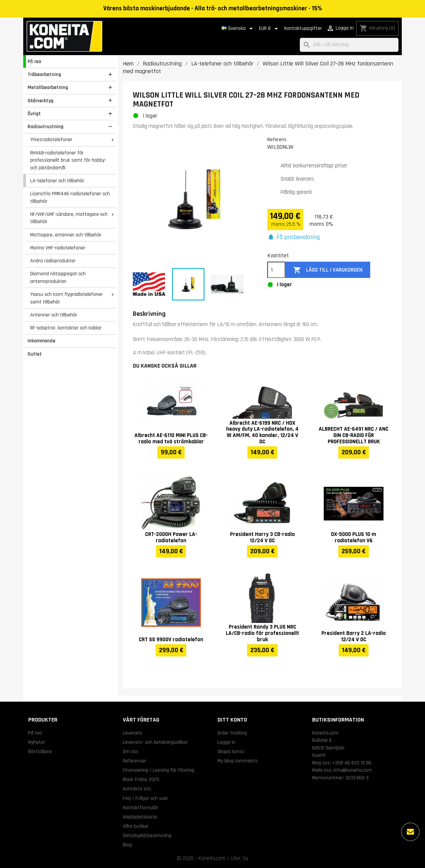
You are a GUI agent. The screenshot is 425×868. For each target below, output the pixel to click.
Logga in (226, 742)
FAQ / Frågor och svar (145, 798)
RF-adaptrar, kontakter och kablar (66, 328)
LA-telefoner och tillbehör (57, 181)
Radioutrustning (45, 127)
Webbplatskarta (140, 817)
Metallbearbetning (48, 87)
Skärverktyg (41, 101)
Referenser (135, 761)
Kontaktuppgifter (303, 28)
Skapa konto (231, 751)
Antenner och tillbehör (54, 315)
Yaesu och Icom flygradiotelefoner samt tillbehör (67, 298)
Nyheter (37, 742)
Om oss (131, 751)
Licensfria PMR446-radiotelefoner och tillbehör (70, 197)
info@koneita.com (353, 770)
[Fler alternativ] (410, 832)
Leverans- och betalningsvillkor (155, 742)
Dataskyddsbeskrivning (147, 835)
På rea (34, 61)
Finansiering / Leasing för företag (159, 770)
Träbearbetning (44, 74)
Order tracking (232, 733)
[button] (294, 238)
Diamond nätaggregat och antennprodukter (58, 277)
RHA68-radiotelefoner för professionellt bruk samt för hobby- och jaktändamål (68, 160)
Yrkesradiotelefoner (51, 139)
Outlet (35, 354)
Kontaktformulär (141, 808)
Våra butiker (136, 826)
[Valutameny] (270, 29)
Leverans (132, 733)
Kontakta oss (137, 789)
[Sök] (349, 45)
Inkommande (42, 341)
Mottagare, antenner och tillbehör (66, 235)
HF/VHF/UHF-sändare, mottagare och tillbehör (69, 218)
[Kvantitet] (276, 270)
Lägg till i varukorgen (328, 270)
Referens (277, 139)
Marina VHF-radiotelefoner (58, 248)
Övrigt (34, 114)
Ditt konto (232, 720)
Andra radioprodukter (53, 261)
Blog (127, 845)
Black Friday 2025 (141, 779)
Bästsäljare (40, 751)
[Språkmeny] (238, 29)
